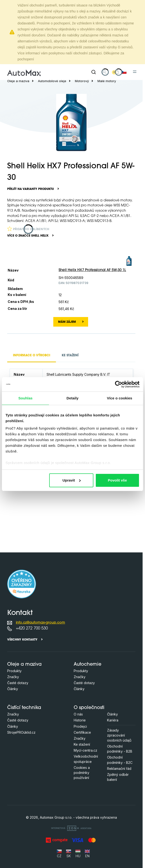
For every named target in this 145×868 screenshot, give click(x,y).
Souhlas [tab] (25, 398)
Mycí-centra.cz (85, 750)
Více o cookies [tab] (120, 398)
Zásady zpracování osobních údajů (119, 735)
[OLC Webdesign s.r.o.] (71, 828)
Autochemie (88, 665)
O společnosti (89, 708)
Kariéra (113, 720)
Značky (13, 677)
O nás (78, 714)
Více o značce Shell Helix (28, 236)
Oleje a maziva (18, 81)
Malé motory (107, 81)
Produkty (14, 671)
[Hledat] (94, 72)
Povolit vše (117, 480)
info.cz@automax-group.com (40, 623)
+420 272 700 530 (32, 628)
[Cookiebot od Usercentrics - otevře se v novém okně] (118, 384)
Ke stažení (82, 744)
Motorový (82, 81)
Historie (80, 720)
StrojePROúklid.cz (21, 732)
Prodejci (80, 726)
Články (13, 689)
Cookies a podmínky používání (82, 773)
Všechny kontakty (22, 640)
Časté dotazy (18, 683)
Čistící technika (24, 708)
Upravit (72, 480)
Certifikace (82, 732)
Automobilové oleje (52, 81)
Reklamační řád (119, 769)
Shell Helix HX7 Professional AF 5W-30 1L (92, 270)
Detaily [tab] (72, 398)
